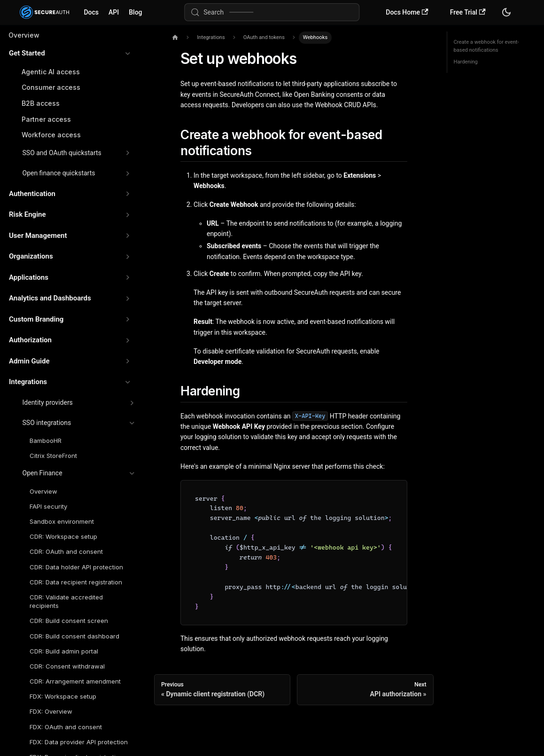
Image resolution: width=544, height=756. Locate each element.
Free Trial (468, 12)
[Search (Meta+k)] (272, 12)
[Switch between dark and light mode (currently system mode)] (506, 12)
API (114, 12)
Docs (91, 12)
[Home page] (175, 38)
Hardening (466, 62)
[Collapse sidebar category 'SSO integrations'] (132, 423)
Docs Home (407, 12)
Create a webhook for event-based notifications (486, 46)
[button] (70, 53)
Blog (135, 12)
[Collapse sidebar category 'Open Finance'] (132, 473)
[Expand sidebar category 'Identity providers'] (132, 403)
